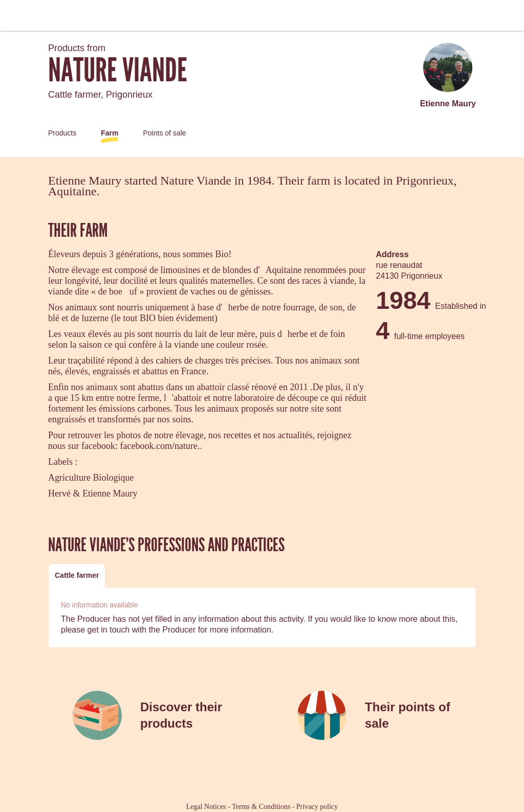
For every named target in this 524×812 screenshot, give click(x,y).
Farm (110, 133)
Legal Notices (206, 807)
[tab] (77, 576)
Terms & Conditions (261, 807)
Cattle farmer (77, 575)
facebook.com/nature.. (161, 446)
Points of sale (164, 133)
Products (62, 133)
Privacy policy (317, 807)
